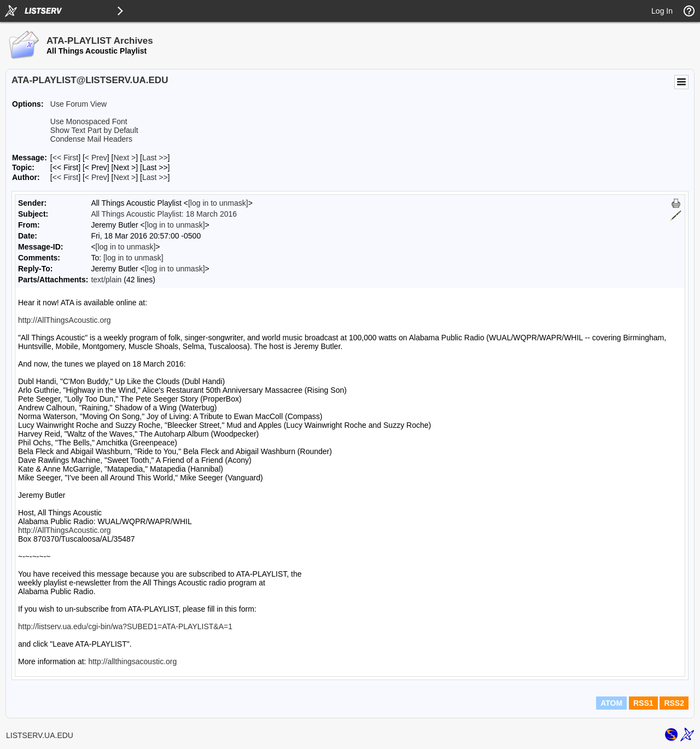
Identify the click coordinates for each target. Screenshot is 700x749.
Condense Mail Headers (91, 139)
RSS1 (643, 703)
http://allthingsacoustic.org (132, 661)
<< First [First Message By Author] (65, 177)
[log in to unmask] (218, 203)
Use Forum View (78, 104)
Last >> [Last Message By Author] (155, 177)
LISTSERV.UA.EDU (40, 735)
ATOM (611, 703)
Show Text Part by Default (94, 130)
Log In (662, 11)
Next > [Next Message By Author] (124, 177)
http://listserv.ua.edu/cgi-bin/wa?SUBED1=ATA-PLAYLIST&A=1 (125, 626)
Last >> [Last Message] (155, 158)
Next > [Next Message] (124, 158)
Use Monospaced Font (89, 121)
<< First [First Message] (65, 158)
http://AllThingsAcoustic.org (65, 320)
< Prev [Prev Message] (96, 158)
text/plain (106, 280)
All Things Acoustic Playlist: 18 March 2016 (164, 214)
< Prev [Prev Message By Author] (96, 177)
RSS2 (674, 703)
